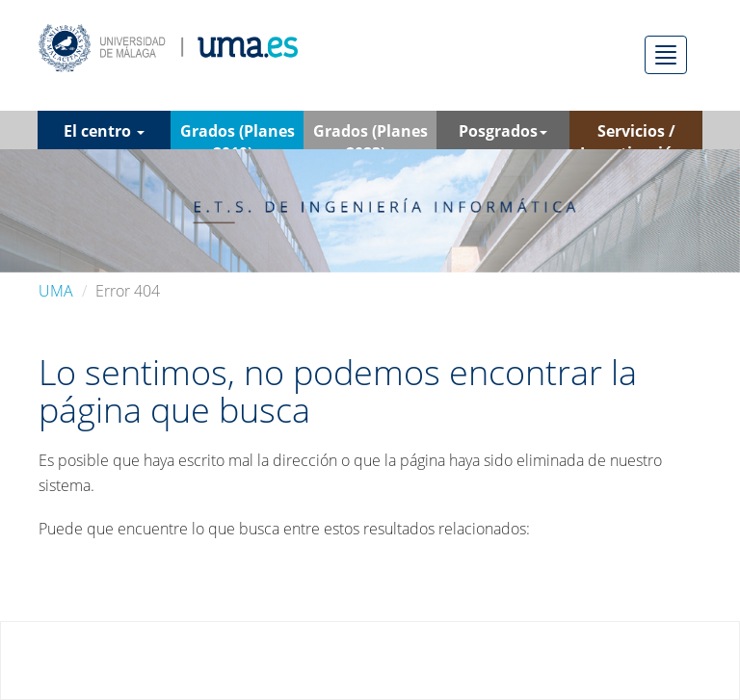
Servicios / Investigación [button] (636, 135)
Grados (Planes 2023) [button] (370, 135)
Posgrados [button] (503, 131)
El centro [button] (104, 131)
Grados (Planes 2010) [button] (238, 135)
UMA (56, 291)
